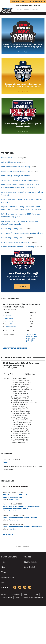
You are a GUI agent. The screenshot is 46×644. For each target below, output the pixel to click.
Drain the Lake (35, 6)
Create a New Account (33, 2)
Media (18, 598)
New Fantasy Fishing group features (16, 242)
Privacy (4, 594)
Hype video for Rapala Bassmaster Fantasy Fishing (22, 233)
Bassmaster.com (9, 557)
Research (27, 9)
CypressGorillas (10, 327)
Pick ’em (19, 9)
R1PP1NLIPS (9, 321)
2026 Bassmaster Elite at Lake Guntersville (22, 527)
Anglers (27, 557)
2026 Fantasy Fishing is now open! (15, 176)
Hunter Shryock (31, 336)
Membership (7, 598)
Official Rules (23, 52)
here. (5, 462)
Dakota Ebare (31, 335)
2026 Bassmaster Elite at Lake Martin (20, 518)
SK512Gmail (9, 318)
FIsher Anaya (13, 520)
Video (4, 572)
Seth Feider (30, 340)
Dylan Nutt (13, 511)
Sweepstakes (8, 577)
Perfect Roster (8, 335)
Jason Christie (31, 342)
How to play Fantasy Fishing (13, 229)
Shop (4, 582)
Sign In (15, 2)
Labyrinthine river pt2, (11, 162)
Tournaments (30, 562)
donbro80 (9, 324)
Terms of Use (15, 594)
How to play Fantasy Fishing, (13, 238)
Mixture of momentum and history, (16, 167)
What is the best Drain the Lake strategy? (19, 247)
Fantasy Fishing (22, 6)
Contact (35, 594)
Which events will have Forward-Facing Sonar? (21, 180)
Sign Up (22, 286)
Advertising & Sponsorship (33, 598)
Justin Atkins (30, 338)
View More (8, 534)
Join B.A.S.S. (30, 567)
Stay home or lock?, (10, 158)
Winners (6, 379)
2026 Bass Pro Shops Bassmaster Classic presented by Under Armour (21, 507)
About (26, 594)
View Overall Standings (15, 348)
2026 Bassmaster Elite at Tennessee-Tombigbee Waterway (20, 496)
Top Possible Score (10, 331)
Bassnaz (8, 316)
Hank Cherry (13, 529)
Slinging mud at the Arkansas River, (16, 171)
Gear (4, 567)
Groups (35, 9)
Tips (3, 562)
